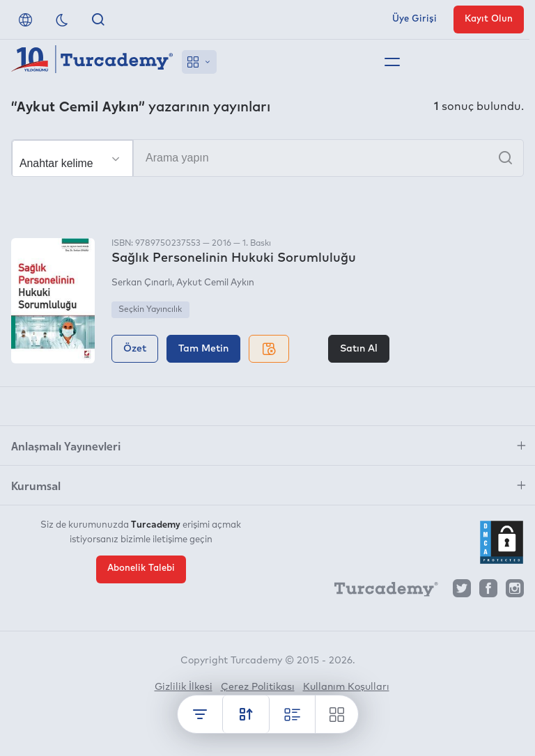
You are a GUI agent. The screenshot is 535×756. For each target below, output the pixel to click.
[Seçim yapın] (72, 159)
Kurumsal (36, 485)
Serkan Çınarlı (142, 283)
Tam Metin (203, 349)
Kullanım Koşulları (346, 687)
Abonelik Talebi (141, 568)
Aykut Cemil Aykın (215, 283)
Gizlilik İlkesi (184, 687)
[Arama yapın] (267, 158)
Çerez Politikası (258, 687)
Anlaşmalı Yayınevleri (66, 446)
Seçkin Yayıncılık (150, 310)
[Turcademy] (380, 592)
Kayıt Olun (489, 19)
